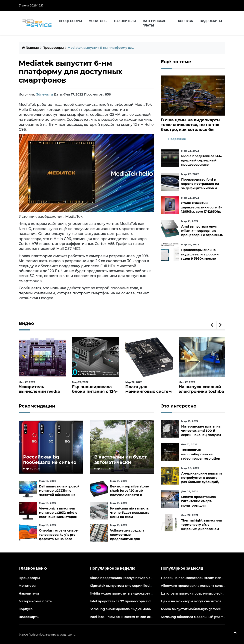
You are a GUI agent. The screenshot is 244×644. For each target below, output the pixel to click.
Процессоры (70, 21)
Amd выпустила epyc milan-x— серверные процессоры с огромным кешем (202, 233)
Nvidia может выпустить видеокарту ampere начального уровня (143, 593)
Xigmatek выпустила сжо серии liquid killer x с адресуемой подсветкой (149, 586)
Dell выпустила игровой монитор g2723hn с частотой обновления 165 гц (59, 493)
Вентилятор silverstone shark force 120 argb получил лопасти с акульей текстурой (129, 493)
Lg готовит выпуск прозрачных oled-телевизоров (202, 593)
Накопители (125, 21)
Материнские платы (154, 23)
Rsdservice (36, 634)
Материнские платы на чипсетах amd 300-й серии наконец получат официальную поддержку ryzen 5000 (201, 435)
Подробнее (177, 139)
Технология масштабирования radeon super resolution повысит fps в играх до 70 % (201, 458)
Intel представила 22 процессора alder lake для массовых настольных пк (150, 601)
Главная (30, 48)
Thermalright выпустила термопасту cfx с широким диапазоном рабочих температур (201, 527)
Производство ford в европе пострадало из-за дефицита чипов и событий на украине (201, 186)
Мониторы (98, 21)
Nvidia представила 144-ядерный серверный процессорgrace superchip (201, 163)
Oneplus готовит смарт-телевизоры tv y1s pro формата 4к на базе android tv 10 (59, 537)
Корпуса (185, 21)
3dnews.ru (45, 94)
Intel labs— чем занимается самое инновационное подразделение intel (149, 617)
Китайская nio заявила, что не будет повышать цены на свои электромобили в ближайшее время (130, 517)
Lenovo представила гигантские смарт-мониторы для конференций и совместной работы (198, 505)
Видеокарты (211, 21)
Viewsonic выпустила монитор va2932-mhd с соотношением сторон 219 (58, 515)
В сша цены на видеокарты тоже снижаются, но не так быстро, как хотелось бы (191, 125)
